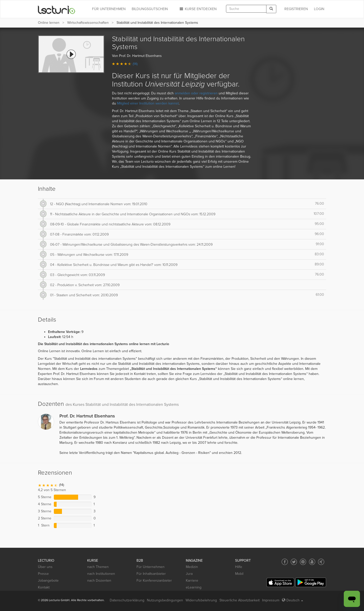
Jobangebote (48, 581)
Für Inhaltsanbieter (151, 574)
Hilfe (239, 567)
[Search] (271, 9)
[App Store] (280, 583)
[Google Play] (311, 582)
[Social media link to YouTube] (312, 562)
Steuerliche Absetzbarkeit (240, 600)
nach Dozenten (99, 581)
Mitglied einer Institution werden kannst (148, 103)
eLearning (194, 587)
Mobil (239, 574)
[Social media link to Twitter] (294, 562)
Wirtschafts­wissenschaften (88, 23)
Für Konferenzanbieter (154, 581)
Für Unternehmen (151, 567)
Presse (43, 574)
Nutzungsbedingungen (165, 600)
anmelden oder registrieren (196, 93)
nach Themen (98, 567)
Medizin (192, 567)
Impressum (271, 600)
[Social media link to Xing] (321, 562)
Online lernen (49, 23)
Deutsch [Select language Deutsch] (292, 600)
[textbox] (246, 9)
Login (319, 9)
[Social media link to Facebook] (285, 562)
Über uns (45, 567)
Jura (189, 574)
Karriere (192, 581)
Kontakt (44, 587)
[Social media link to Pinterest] (303, 562)
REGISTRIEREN (296, 9)
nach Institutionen (101, 574)
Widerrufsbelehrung (201, 600)
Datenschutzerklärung (127, 600)
